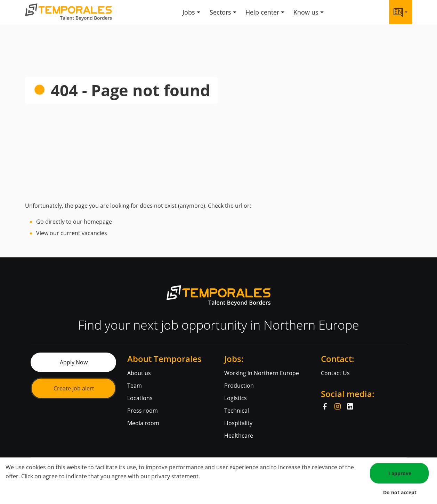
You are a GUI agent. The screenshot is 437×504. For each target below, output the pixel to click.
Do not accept (400, 492)
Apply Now (74, 362)
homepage (98, 222)
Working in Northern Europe (262, 373)
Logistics (236, 398)
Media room (143, 423)
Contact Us (335, 373)
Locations (140, 398)
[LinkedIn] (350, 406)
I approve (400, 473)
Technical (237, 411)
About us (139, 373)
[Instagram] (338, 406)
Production (239, 386)
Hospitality (238, 423)
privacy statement (175, 476)
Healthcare (239, 436)
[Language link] (400, 12)
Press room (143, 411)
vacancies (94, 233)
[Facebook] (325, 406)
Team (135, 386)
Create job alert (74, 388)
